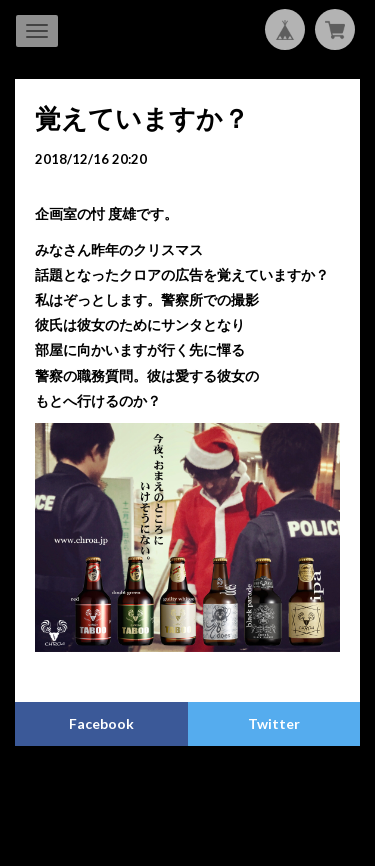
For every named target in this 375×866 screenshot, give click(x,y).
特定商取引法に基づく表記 (254, 789)
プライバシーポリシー (109, 789)
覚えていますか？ (142, 118)
